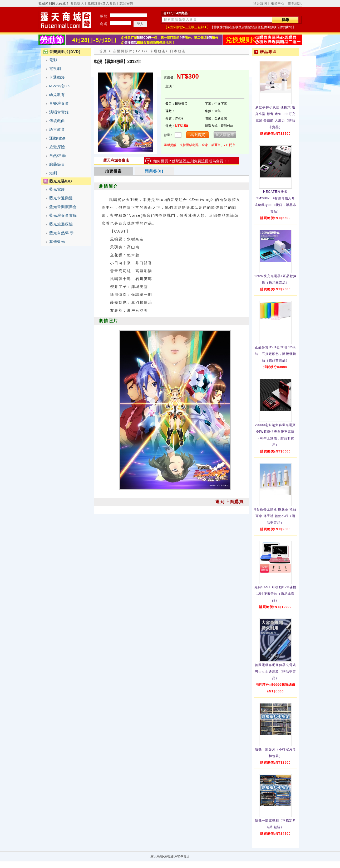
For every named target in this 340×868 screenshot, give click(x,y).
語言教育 (57, 129)
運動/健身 (58, 138)
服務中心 (278, 3)
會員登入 (77, 3)
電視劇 (55, 69)
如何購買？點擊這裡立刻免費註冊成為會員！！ (192, 161)
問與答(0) (154, 171)
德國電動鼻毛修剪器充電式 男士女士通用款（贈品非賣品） (275, 672)
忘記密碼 (126, 3)
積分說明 (260, 3)
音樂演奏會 (59, 103)
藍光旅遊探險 (61, 224)
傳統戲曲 (57, 121)
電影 (53, 60)
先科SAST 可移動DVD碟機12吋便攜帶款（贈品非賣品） (275, 594)
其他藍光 (57, 242)
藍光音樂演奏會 (63, 207)
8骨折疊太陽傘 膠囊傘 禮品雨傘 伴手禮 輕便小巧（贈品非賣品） (275, 516)
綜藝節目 (57, 164)
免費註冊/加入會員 (102, 3)
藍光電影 (57, 189)
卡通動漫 (57, 77)
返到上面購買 (230, 502)
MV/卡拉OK (60, 86)
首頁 (103, 51)
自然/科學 (58, 156)
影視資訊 (295, 3)
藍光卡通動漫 (61, 198)
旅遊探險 (57, 147)
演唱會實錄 (59, 112)
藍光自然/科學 (62, 233)
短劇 (53, 173)
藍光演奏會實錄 (63, 215)
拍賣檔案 (114, 171)
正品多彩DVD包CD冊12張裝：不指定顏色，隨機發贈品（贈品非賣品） (275, 354)
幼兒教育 (57, 95)
